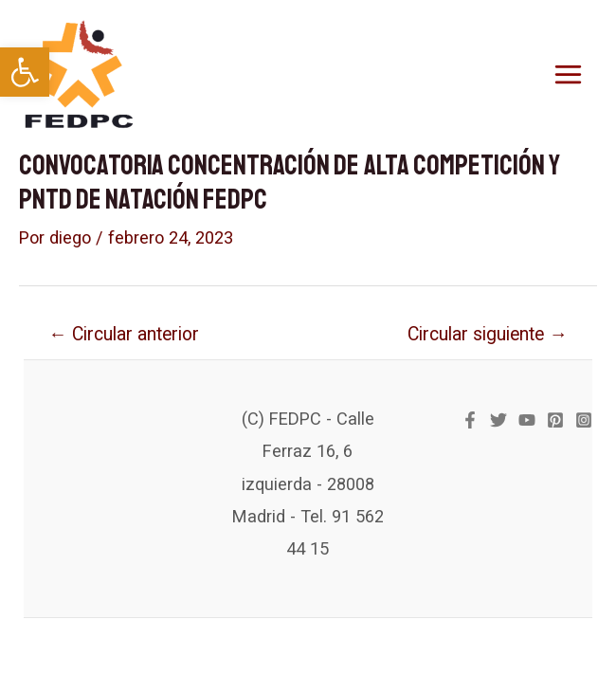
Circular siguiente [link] (487, 334)
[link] (25, 72)
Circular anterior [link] (123, 334)
